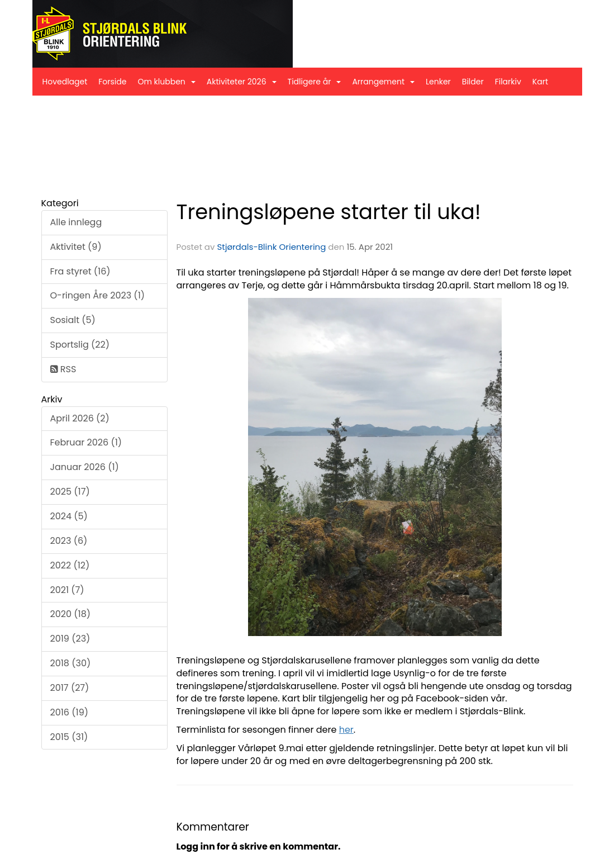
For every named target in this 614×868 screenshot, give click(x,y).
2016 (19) (70, 712)
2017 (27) (70, 688)
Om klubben (166, 82)
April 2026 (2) (80, 418)
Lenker (438, 82)
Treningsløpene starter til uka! (329, 212)
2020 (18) (71, 614)
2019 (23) (70, 639)
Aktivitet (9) (76, 247)
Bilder (473, 82)
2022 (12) (70, 565)
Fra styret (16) (80, 271)
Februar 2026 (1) (86, 442)
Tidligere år (315, 82)
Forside (112, 82)
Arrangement (383, 82)
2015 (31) (69, 737)
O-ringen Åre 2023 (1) (98, 295)
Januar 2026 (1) (85, 467)
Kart (540, 82)
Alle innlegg (76, 222)
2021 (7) (67, 590)
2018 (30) (71, 663)
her (346, 730)
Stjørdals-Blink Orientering (271, 247)
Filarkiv (508, 82)
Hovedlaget (65, 82)
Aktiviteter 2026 (242, 82)
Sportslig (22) (80, 345)
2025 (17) (70, 492)
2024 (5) (69, 516)
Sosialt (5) (73, 320)
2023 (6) (69, 541)
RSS (63, 369)
